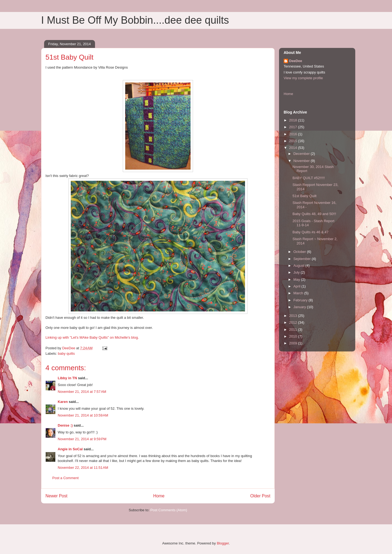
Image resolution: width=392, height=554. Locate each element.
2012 (294, 322)
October (300, 252)
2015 (294, 141)
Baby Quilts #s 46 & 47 (310, 232)
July (297, 272)
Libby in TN (67, 378)
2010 (294, 336)
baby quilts (66, 353)
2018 (294, 120)
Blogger (223, 543)
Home (159, 496)
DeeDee (296, 61)
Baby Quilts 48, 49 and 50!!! (314, 214)
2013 (294, 316)
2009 (294, 343)
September (303, 259)
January (300, 307)
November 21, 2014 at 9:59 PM (82, 439)
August (299, 266)
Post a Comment (65, 478)
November (302, 161)
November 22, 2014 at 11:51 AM (83, 468)
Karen (63, 402)
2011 (294, 330)
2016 (294, 134)
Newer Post (56, 496)
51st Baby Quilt (304, 196)
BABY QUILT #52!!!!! (309, 178)
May (297, 279)
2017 (294, 127)
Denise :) (65, 425)
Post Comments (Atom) (169, 510)
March (299, 293)
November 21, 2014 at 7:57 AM (82, 392)
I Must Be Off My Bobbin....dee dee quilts (135, 20)
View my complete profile (303, 78)
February (301, 300)
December (302, 154)
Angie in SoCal (70, 449)
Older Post (260, 496)
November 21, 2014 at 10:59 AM (83, 415)
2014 (294, 148)
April (298, 286)
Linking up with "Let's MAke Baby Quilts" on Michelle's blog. (92, 337)
